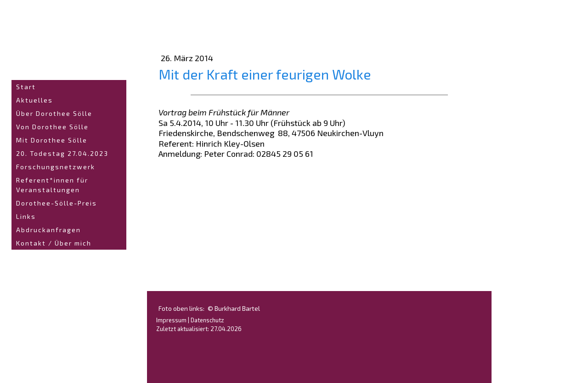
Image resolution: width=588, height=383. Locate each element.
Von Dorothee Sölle (52, 127)
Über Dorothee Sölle (54, 113)
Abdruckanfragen (48, 230)
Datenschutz (207, 320)
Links (26, 216)
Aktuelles (34, 100)
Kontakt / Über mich (54, 243)
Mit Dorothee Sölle (52, 140)
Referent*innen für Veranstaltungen (52, 185)
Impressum (171, 320)
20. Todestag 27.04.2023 (62, 153)
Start (26, 87)
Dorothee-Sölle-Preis (57, 203)
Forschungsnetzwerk (56, 167)
